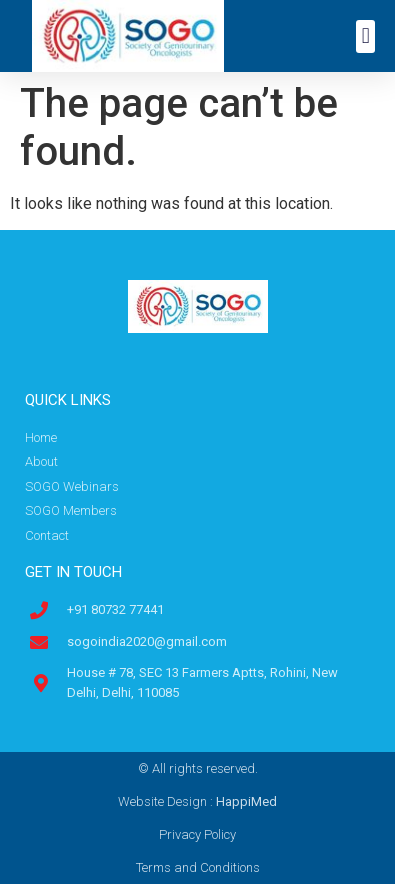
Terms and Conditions (198, 867)
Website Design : (197, 801)
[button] (365, 36)
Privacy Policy (197, 834)
